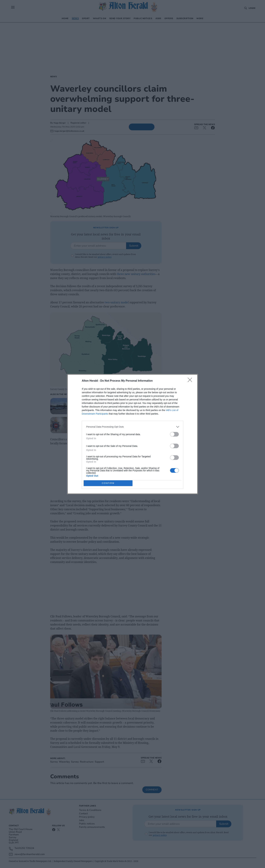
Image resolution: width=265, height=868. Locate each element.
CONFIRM (108, 483)
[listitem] (132, 427)
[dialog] (132, 434)
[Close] (191, 381)
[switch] (174, 434)
